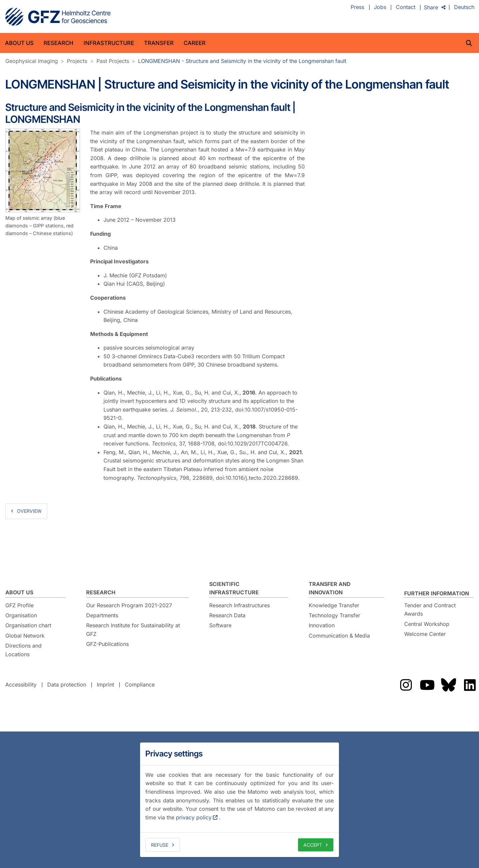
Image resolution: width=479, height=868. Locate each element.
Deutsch (464, 7)
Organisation (21, 615)
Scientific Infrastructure (234, 588)
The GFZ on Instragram (406, 685)
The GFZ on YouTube (427, 685)
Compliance (140, 685)
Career (195, 43)
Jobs (380, 7)
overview (29, 511)
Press (357, 7)
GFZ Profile (19, 605)
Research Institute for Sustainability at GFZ (133, 630)
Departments (102, 615)
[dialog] (239, 800)
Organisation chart (28, 625)
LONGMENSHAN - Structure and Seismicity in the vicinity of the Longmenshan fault (242, 61)
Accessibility (21, 685)
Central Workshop (427, 624)
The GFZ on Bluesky (448, 685)
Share (431, 7)
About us (19, 43)
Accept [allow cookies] (313, 845)
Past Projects (113, 61)
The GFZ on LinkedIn (470, 685)
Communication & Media (339, 636)
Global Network (25, 636)
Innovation (322, 625)
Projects (77, 61)
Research (59, 43)
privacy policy (194, 817)
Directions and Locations (23, 650)
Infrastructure (109, 43)
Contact (406, 7)
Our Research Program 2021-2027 (129, 605)
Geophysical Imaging (32, 61)
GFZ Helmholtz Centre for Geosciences (58, 17)
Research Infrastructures (239, 605)
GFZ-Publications (107, 644)
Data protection (67, 685)
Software (220, 625)
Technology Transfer (334, 615)
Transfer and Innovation (330, 588)
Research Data (227, 615)
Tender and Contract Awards (430, 610)
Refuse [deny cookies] (160, 845)
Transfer (159, 43)
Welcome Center (425, 634)
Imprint (105, 685)
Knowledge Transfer (334, 605)
